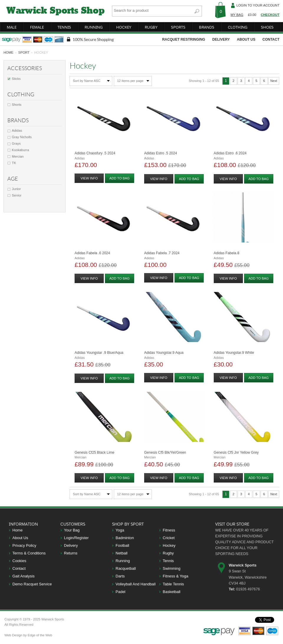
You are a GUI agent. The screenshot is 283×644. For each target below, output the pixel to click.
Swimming (172, 568)
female (37, 27)
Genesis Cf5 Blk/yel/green (165, 453)
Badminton (125, 538)
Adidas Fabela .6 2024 (92, 253)
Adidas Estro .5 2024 (161, 153)
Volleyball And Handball (136, 584)
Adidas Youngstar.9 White (234, 353)
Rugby (168, 553)
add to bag (120, 178)
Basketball (172, 592)
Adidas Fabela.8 (227, 253)
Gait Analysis (23, 576)
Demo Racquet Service (32, 584)
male (12, 27)
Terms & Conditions (29, 553)
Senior (17, 195)
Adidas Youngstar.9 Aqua (164, 353)
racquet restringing (184, 39)
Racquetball (126, 568)
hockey (124, 27)
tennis (64, 27)
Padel (120, 592)
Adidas (17, 131)
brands (207, 27)
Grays (16, 143)
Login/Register (76, 538)
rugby (151, 27)
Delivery (71, 545)
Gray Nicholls (22, 137)
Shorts (17, 105)
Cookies (19, 561)
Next (274, 81)
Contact (19, 568)
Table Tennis (173, 584)
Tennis (168, 561)
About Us (20, 538)
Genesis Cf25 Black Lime (94, 453)
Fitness (169, 530)
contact (271, 39)
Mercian (18, 156)
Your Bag (72, 530)
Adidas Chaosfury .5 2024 (95, 153)
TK (14, 163)
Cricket (169, 538)
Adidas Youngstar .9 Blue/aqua (99, 353)
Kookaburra (20, 150)
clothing (238, 27)
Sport (24, 52)
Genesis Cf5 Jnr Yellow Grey (236, 453)
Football (122, 545)
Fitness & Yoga (176, 576)
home (9, 52)
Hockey (169, 545)
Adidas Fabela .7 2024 (162, 253)
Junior (16, 189)
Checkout (270, 15)
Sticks (16, 79)
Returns (71, 553)
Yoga (120, 530)
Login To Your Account (258, 5)
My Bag (237, 15)
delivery (221, 39)
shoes (267, 27)
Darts (120, 576)
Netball (121, 553)
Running (123, 561)
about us (246, 39)
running (94, 27)
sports (178, 27)
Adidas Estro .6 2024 (230, 153)
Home (18, 530)
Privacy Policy (24, 545)
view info (89, 178)
